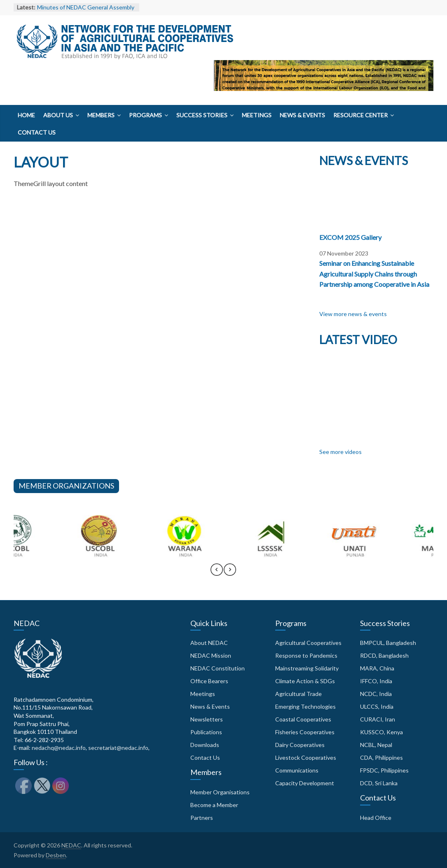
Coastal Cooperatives (303, 719)
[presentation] (217, 573)
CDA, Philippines (381, 757)
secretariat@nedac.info (118, 748)
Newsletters (207, 719)
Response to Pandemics (306, 655)
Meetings (257, 115)
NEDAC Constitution (218, 668)
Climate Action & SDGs (305, 681)
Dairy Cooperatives (300, 745)
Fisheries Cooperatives (305, 732)
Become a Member (214, 805)
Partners (202, 818)
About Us (58, 115)
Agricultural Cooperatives (308, 643)
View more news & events (353, 314)
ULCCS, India (377, 706)
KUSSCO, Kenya (381, 732)
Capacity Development (305, 783)
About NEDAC (209, 643)
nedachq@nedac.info (59, 748)
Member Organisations (220, 792)
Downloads (205, 745)
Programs (145, 115)
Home (26, 115)
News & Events (302, 115)
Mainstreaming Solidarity (307, 668)
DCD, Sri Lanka (379, 783)
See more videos (341, 452)
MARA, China (377, 668)
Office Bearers (209, 681)
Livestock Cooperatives (306, 757)
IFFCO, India (376, 681)
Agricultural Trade (298, 694)
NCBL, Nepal (376, 745)
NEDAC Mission (211, 655)
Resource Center (360, 115)
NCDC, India (376, 694)
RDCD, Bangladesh (384, 655)
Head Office (376, 818)
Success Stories (202, 115)
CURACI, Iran (378, 719)
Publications (206, 732)
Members (101, 115)
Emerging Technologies (305, 706)
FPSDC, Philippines (384, 770)
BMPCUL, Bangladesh (388, 643)
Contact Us (37, 132)
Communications (297, 770)
